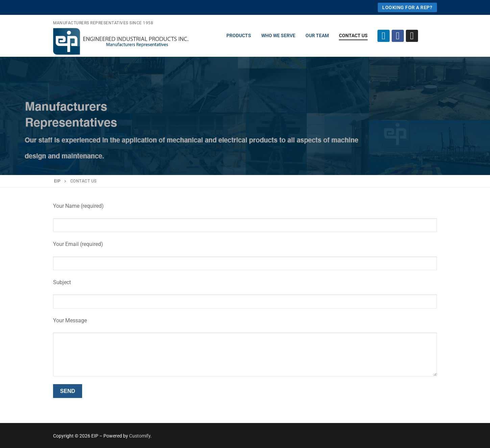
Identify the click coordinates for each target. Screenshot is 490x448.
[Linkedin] (384, 36)
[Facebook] (398, 36)
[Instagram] (412, 36)
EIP (57, 181)
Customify (140, 436)
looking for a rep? (407, 7)
